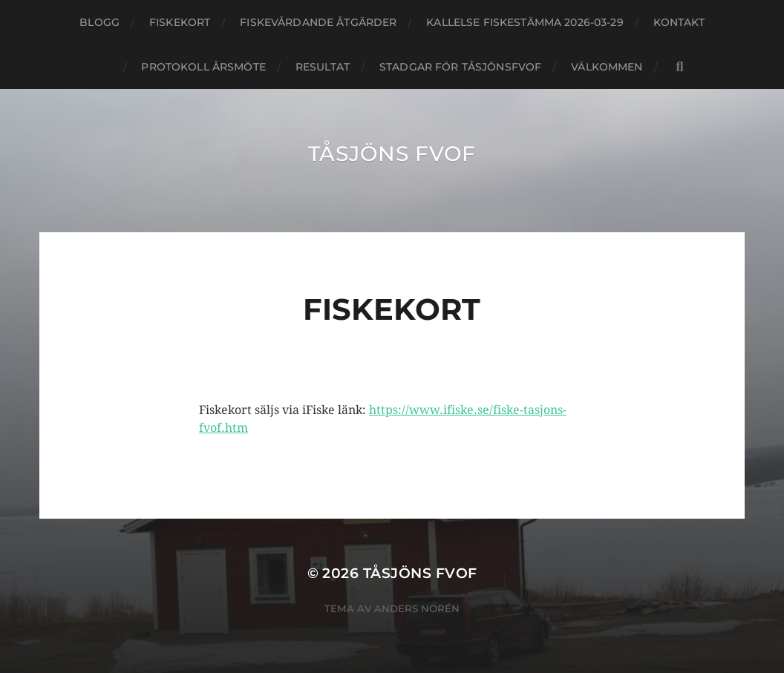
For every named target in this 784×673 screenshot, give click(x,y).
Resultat (323, 67)
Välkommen (607, 67)
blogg (99, 22)
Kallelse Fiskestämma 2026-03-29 (525, 22)
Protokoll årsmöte (203, 67)
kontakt (679, 22)
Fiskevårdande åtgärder (318, 22)
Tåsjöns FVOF (392, 154)
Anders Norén (417, 608)
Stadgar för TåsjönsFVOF (460, 67)
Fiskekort (180, 22)
